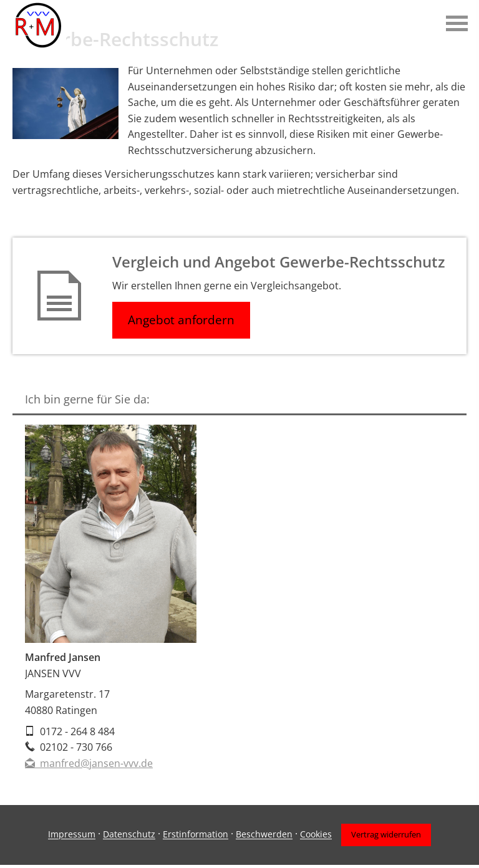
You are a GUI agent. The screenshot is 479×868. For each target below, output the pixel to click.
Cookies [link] (316, 835)
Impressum (72, 835)
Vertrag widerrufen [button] (386, 834)
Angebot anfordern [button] (181, 320)
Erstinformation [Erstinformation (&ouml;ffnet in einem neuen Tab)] (196, 835)
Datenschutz (129, 835)
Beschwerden (264, 835)
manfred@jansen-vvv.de (89, 763)
